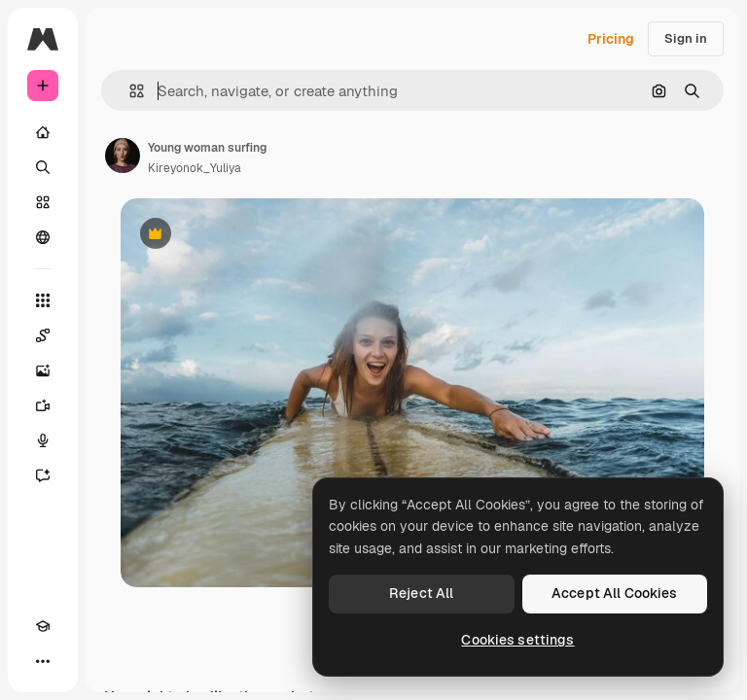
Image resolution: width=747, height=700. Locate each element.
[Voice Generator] (43, 440)
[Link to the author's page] (123, 156)
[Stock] (43, 202)
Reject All (421, 593)
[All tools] (43, 300)
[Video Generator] (43, 405)
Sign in (686, 38)
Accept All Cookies (615, 593)
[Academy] (43, 626)
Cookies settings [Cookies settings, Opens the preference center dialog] (517, 640)
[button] (129, 91)
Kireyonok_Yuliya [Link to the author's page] (195, 168)
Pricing (611, 39)
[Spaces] (43, 335)
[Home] (43, 132)
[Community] (43, 237)
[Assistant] (43, 475)
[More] (43, 661)
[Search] (43, 167)
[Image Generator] (43, 370)
